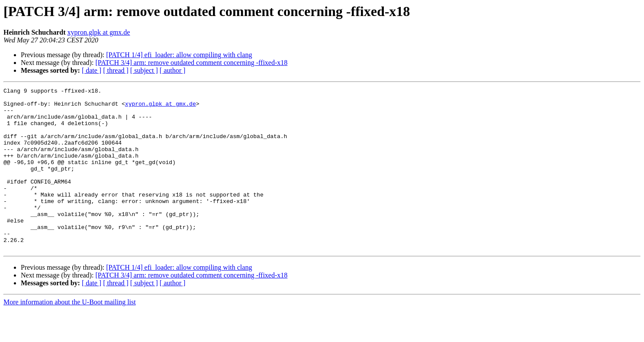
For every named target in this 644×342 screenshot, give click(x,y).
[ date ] (92, 70)
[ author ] (173, 70)
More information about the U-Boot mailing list (70, 334)
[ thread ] (116, 70)
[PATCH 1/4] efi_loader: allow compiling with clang (179, 55)
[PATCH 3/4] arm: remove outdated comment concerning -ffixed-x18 (191, 63)
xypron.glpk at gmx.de (99, 32)
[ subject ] (144, 70)
